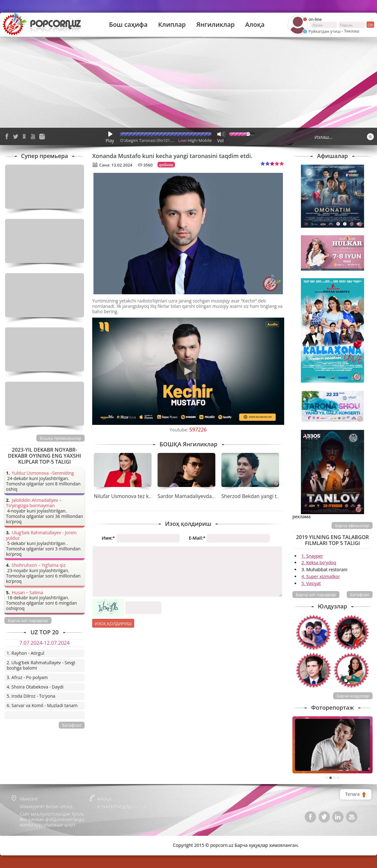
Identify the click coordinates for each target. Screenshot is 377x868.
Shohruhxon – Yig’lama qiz (39, 565)
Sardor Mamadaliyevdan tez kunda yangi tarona (214, 496)
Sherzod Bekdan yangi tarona (256, 496)
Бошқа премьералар (60, 438)
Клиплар (172, 25)
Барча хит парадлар (316, 595)
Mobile (205, 140)
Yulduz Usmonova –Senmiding (43, 473)
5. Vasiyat (311, 583)
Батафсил (360, 595)
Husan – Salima (27, 593)
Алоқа (255, 25)
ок (370, 25)
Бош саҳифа (128, 25)
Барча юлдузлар (353, 696)
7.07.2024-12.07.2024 (44, 643)
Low (182, 140)
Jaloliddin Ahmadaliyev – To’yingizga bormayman (34, 503)
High (192, 140)
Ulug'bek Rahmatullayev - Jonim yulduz (41, 536)
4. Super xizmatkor (321, 576)
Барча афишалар (352, 525)
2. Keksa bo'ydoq (319, 563)
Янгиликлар (215, 25)
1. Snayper (312, 556)
